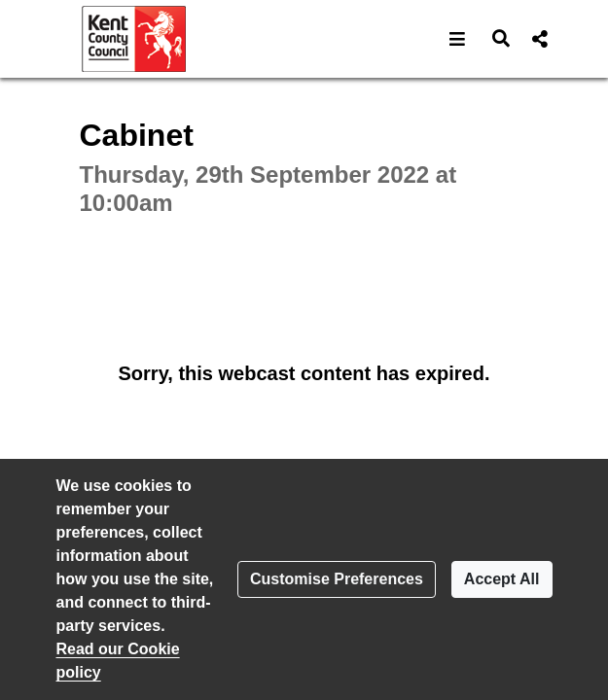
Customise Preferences (337, 579)
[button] (458, 39)
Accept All (502, 579)
